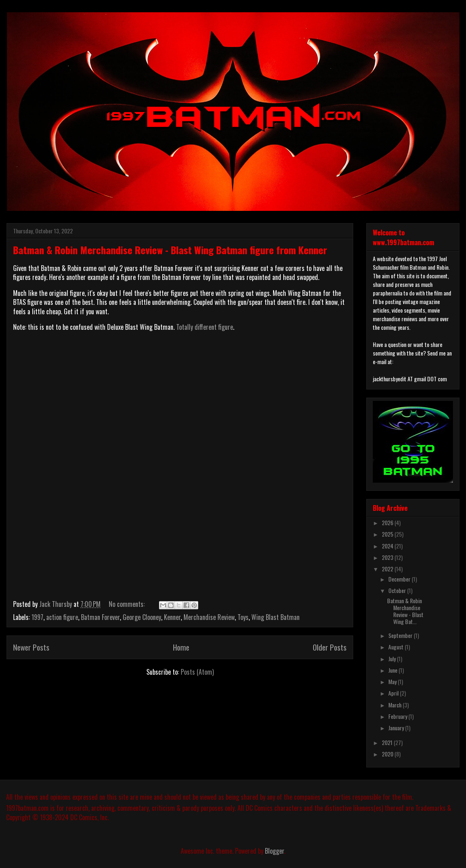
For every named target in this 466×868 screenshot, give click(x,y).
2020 (388, 754)
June (393, 670)
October (398, 590)
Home (181, 647)
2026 (388, 522)
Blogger (274, 851)
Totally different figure (205, 327)
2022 (388, 569)
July (393, 659)
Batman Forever (100, 617)
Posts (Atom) (197, 672)
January (397, 728)
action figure (62, 617)
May (393, 681)
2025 (388, 534)
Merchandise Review (209, 617)
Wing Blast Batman (276, 617)
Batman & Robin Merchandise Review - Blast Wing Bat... (405, 611)
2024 (388, 546)
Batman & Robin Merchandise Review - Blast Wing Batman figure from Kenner (170, 250)
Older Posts (330, 647)
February (398, 716)
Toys (243, 617)
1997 (37, 617)
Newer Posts (31, 647)
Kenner (172, 617)
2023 (388, 557)
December (400, 579)
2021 (388, 742)
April (394, 693)
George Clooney (142, 617)
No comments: (128, 604)
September (401, 635)
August (397, 647)
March (395, 705)
